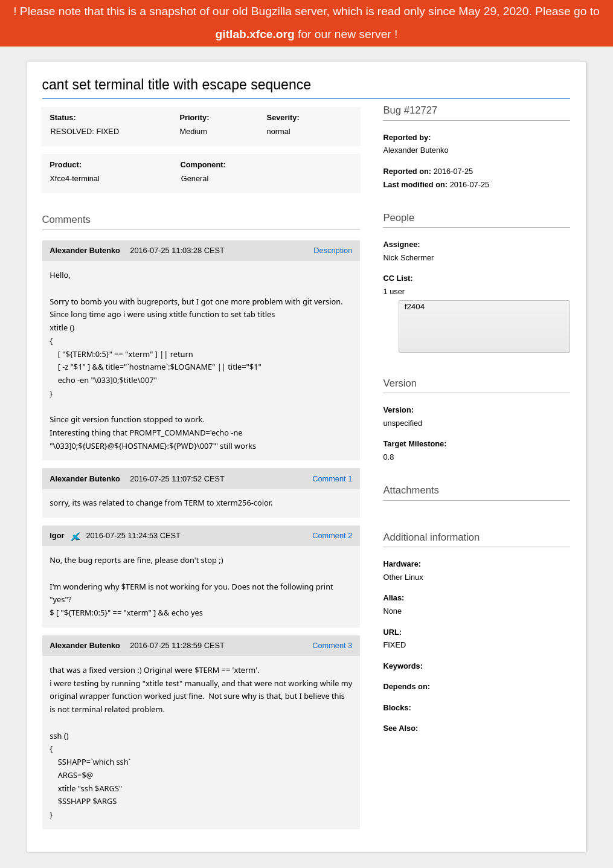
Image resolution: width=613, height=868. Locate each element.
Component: (203, 165)
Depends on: (406, 686)
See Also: (400, 728)
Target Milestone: (415, 444)
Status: (63, 117)
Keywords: (403, 666)
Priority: (194, 117)
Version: (398, 410)
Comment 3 (332, 645)
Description (333, 250)
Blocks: (397, 708)
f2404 (485, 307)
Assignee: (401, 244)
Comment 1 (332, 479)
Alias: (393, 598)
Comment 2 (332, 535)
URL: (392, 632)
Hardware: (402, 564)
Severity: (283, 117)
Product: (66, 165)
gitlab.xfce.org (257, 34)
